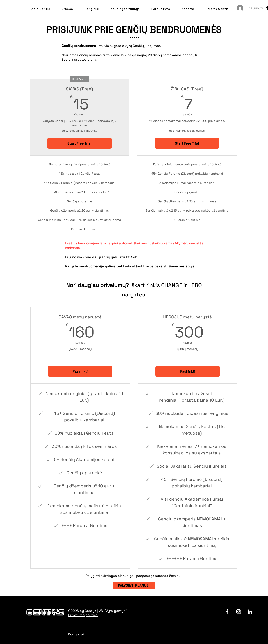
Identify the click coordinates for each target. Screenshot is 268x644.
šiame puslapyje (181, 266)
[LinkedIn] (250, 612)
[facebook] (227, 612)
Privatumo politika (83, 615)
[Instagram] (239, 612)
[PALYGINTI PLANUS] (134, 585)
